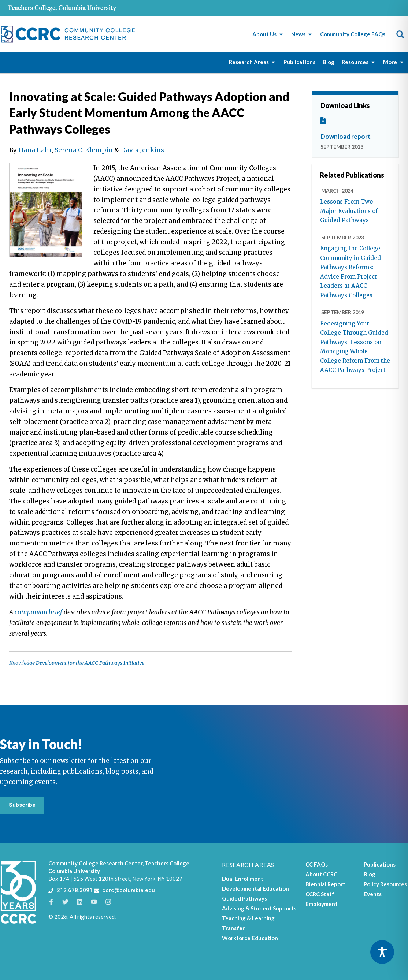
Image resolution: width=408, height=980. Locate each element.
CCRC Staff (320, 894)
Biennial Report (325, 884)
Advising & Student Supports (259, 908)
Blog (370, 874)
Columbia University (74, 871)
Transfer (233, 928)
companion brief (38, 612)
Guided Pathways (244, 898)
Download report (346, 136)
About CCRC (321, 874)
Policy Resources (385, 884)
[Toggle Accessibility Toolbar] (382, 952)
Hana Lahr (35, 150)
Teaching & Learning (248, 918)
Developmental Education (255, 888)
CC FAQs (317, 864)
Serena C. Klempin (84, 150)
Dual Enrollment (243, 879)
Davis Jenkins (142, 150)
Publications (380, 864)
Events (373, 894)
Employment (322, 904)
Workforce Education (250, 938)
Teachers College (167, 863)
